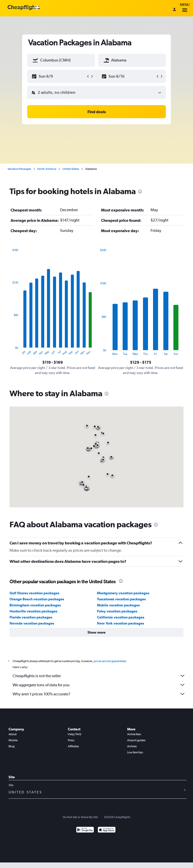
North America (47, 169)
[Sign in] (174, 10)
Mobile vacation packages (118, 605)
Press (71, 740)
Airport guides (136, 740)
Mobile (13, 740)
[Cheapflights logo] (24, 8)
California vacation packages (121, 617)
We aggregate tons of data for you (99, 685)
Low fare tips (135, 752)
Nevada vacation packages (32, 623)
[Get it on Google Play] (85, 830)
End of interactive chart (10, 351)
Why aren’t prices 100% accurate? (99, 694)
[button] (35, 60)
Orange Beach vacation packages (37, 599)
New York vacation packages (120, 623)
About (13, 734)
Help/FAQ (75, 734)
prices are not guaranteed (110, 661)
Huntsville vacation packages (33, 611)
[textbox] (61, 60)
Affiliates (73, 746)
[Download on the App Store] (107, 830)
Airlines (132, 746)
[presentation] (140, 192)
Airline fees (134, 734)
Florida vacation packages (31, 617)
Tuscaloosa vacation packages (121, 599)
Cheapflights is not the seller (99, 676)
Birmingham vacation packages (35, 605)
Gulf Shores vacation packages (34, 593)
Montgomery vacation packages (123, 593)
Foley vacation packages (117, 611)
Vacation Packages (19, 169)
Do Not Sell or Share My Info (80, 817)
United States (71, 169)
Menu (185, 8)
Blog (12, 746)
